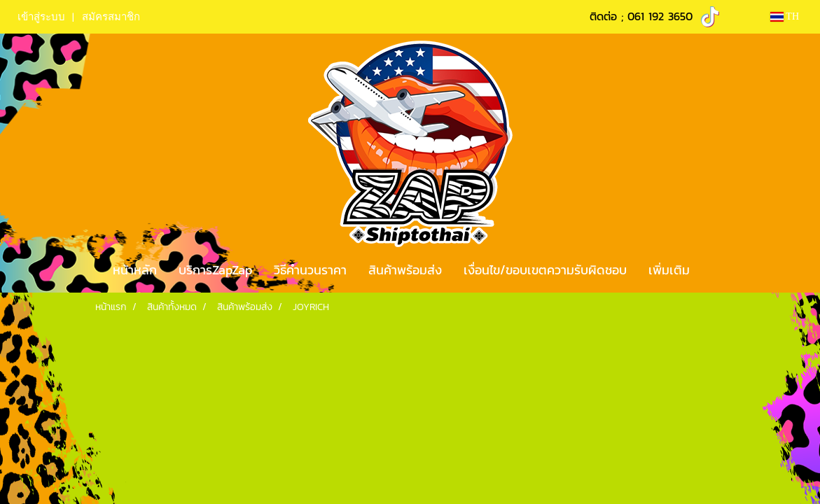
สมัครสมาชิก (111, 17)
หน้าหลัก (135, 270)
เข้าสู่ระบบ (41, 17)
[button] (713, 270)
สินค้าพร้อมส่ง (405, 270)
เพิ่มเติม (669, 270)
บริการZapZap (215, 270)
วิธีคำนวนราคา (310, 270)
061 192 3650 (660, 16)
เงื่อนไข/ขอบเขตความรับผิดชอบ (545, 270)
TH (785, 16)
